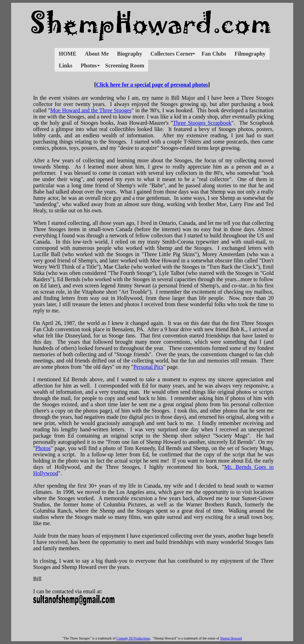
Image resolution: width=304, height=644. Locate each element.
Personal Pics (149, 367)
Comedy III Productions (133, 638)
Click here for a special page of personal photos (152, 85)
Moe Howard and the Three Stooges (91, 110)
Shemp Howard (231, 638)
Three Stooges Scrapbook (202, 123)
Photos (43, 448)
